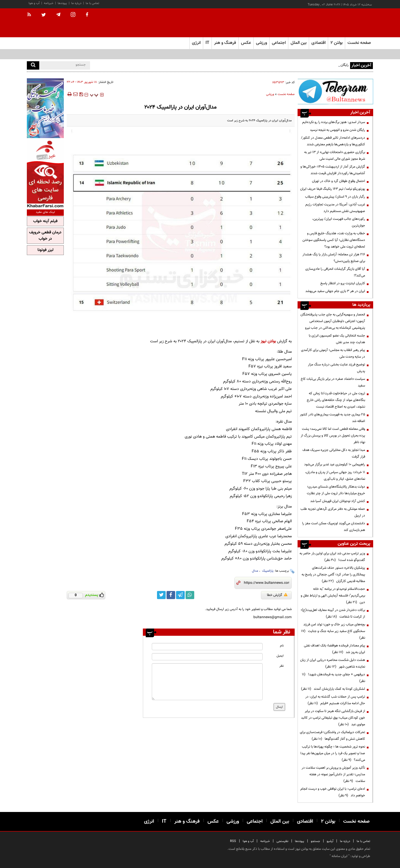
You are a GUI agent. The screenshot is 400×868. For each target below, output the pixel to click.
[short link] (267, 583)
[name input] (207, 647)
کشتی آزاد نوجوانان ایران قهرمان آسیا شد (338, 501)
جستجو (315, 841)
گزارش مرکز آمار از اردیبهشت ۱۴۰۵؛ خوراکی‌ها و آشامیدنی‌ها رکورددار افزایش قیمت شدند (333, 170)
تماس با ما (92, 3)
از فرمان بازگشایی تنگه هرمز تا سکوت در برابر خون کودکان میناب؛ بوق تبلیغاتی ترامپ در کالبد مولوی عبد (333, 718)
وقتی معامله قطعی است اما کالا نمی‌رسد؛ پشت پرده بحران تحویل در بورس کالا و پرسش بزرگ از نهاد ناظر (333, 436)
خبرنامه (49, 3)
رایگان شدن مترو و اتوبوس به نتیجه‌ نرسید (338, 130)
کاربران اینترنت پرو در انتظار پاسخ (343, 283)
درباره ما (76, 3)
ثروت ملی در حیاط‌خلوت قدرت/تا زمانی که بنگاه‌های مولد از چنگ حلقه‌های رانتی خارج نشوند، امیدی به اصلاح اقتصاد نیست (336, 400)
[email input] (207, 657)
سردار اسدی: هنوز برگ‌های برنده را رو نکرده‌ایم (334, 122)
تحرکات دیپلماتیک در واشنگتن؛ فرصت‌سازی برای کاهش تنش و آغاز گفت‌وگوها (332, 736)
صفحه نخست (359, 43)
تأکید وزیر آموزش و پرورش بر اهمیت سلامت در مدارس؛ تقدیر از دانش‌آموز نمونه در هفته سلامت (333, 774)
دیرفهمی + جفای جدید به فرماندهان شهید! (333, 678)
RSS (233, 841)
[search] (33, 65)
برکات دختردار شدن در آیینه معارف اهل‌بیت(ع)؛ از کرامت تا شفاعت (333, 613)
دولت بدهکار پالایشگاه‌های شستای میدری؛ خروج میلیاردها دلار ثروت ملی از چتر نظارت (336, 490)
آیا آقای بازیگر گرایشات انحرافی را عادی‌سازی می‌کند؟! (335, 272)
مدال (255, 571)
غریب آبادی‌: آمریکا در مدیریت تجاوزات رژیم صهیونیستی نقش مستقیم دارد (335, 208)
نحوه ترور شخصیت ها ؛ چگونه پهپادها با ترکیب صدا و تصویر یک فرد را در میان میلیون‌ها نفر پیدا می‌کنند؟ (333, 753)
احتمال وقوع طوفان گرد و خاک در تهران (339, 181)
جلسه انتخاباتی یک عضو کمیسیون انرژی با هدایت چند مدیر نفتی (337, 339)
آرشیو (330, 841)
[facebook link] (171, 595)
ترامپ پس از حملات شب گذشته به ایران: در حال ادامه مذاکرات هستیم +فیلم (335, 700)
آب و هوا (34, 3)
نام (282, 646)
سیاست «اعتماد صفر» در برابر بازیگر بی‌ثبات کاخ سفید (333, 382)
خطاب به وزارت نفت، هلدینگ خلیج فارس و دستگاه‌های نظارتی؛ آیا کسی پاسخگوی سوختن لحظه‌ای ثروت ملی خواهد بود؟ (334, 240)
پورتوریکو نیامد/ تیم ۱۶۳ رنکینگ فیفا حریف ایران (333, 189)
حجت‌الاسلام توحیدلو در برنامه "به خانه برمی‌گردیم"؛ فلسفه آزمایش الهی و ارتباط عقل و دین (333, 596)
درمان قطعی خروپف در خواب (45, 236)
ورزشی (270, 94)
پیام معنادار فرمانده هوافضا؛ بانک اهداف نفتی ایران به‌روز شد (334, 649)
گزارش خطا (277, 595)
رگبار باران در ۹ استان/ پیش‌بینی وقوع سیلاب (335, 197)
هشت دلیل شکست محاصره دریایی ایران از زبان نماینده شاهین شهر (333, 663)
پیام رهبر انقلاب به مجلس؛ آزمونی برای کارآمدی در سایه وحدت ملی (333, 353)
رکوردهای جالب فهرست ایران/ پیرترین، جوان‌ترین (339, 222)
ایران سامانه (340, 856)
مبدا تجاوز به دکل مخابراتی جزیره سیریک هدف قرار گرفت (334, 453)
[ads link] (335, 91)
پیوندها (62, 3)
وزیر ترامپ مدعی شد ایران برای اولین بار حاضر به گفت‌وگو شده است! (332, 557)
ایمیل (280, 656)
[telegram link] (180, 595)
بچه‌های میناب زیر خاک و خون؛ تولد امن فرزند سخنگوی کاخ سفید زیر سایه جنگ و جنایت (333, 631)
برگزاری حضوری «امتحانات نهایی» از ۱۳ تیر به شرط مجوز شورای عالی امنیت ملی (335, 156)
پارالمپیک (267, 571)
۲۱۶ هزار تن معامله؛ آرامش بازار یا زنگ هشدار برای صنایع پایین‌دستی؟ (334, 258)
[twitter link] (161, 595)
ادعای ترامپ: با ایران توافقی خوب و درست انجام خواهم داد (333, 792)
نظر (282, 666)
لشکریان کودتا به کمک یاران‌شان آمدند (333, 689)
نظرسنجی (282, 841)
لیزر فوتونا (45, 250)
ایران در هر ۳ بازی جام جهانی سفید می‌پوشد (335, 291)
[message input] (207, 682)
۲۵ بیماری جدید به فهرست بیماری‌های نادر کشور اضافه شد (332, 418)
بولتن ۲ (337, 43)
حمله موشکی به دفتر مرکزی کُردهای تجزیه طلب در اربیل (333, 512)
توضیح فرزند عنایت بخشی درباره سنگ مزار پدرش (337, 368)
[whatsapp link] (190, 595)
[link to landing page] (344, 23)
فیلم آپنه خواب (45, 221)
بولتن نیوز (268, 341)
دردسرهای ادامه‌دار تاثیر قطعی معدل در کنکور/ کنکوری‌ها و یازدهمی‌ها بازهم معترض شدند (333, 141)
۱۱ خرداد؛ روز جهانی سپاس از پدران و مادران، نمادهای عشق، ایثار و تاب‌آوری (335, 476)
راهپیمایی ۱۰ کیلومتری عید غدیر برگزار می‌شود (335, 464)
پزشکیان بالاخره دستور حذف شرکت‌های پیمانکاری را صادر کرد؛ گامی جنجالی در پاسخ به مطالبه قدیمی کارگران (333, 575)
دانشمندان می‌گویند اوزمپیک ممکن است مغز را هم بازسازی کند (334, 527)
